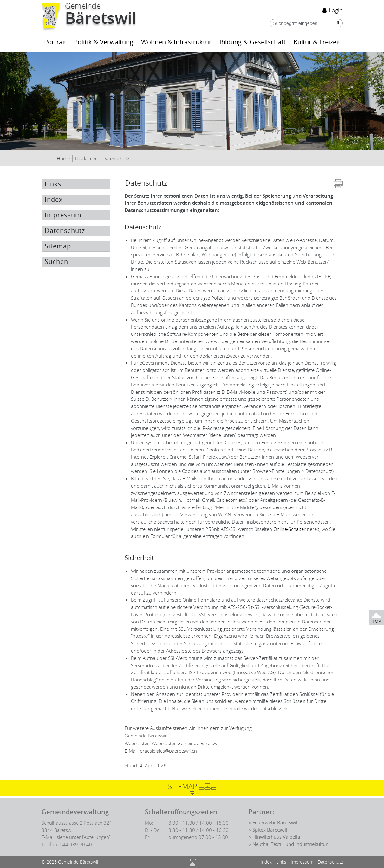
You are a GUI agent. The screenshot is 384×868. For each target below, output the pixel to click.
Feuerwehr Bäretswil (275, 823)
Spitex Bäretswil (270, 830)
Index (54, 200)
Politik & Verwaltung (104, 42)
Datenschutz (77, 230)
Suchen (56, 262)
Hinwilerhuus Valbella (276, 837)
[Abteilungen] (96, 837)
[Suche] (336, 23)
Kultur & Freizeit (317, 42)
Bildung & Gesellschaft (253, 42)
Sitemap (58, 246)
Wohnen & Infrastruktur (176, 42)
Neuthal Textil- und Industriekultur (290, 844)
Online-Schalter (290, 529)
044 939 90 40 (76, 844)
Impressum (63, 215)
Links (53, 184)
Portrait (55, 42)
